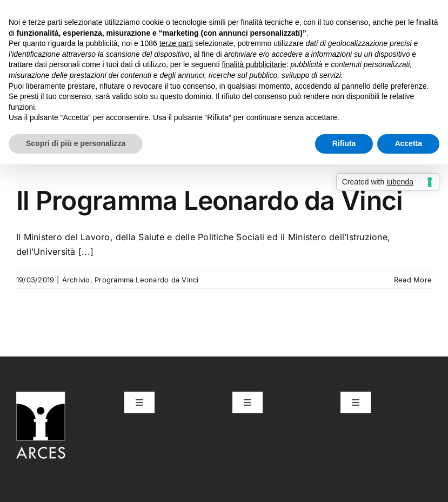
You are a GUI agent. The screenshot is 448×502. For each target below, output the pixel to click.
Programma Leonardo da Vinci (146, 280)
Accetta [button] (408, 143)
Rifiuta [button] (344, 143)
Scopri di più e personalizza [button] (76, 143)
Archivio (76, 280)
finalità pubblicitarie (254, 64)
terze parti (176, 43)
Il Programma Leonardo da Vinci (209, 200)
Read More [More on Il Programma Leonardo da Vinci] (413, 280)
